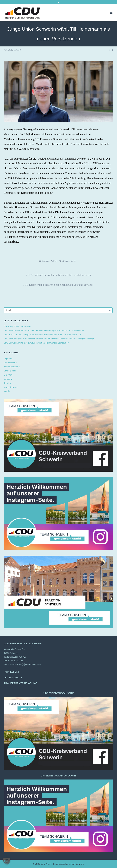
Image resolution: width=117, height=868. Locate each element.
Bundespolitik (10, 363)
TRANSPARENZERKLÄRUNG (20, 683)
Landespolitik (10, 371)
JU (63, 261)
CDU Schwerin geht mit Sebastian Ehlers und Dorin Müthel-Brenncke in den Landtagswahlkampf (49, 339)
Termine (8, 383)
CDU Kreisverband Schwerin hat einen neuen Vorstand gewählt (58, 285)
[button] (7, 861)
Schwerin (46, 261)
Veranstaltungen (11, 387)
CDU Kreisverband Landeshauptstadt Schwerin (62, 864)
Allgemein (8, 358)
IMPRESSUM (11, 672)
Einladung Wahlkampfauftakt (17, 326)
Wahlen (54, 261)
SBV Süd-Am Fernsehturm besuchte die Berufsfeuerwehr (59, 275)
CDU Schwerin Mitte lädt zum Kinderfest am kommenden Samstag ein (36, 343)
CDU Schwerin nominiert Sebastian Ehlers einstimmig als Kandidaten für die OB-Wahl (44, 330)
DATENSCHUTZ (13, 677)
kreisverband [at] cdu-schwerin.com (26, 664)
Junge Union (71, 261)
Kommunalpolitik (12, 367)
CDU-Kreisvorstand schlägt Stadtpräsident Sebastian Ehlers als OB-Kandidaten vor (42, 334)
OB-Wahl (8, 375)
